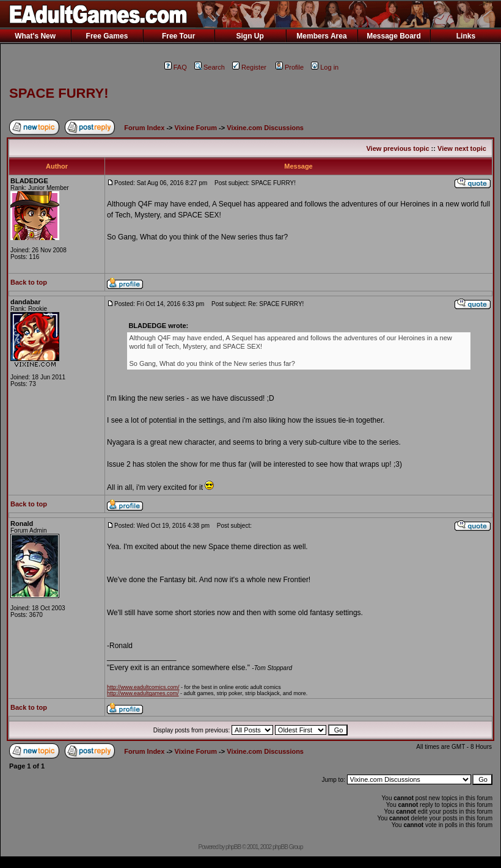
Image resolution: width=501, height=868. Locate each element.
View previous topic (397, 148)
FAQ (176, 67)
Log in (325, 67)
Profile (290, 67)
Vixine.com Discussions (265, 128)
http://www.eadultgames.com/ (143, 693)
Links (466, 36)
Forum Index (144, 128)
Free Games (107, 36)
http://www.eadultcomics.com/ (143, 687)
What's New (35, 36)
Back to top (29, 282)
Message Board (394, 36)
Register (249, 67)
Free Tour (178, 36)
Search (210, 67)
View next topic (462, 148)
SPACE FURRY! (59, 93)
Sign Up (250, 36)
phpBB (233, 847)
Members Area (321, 36)
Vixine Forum (196, 128)
